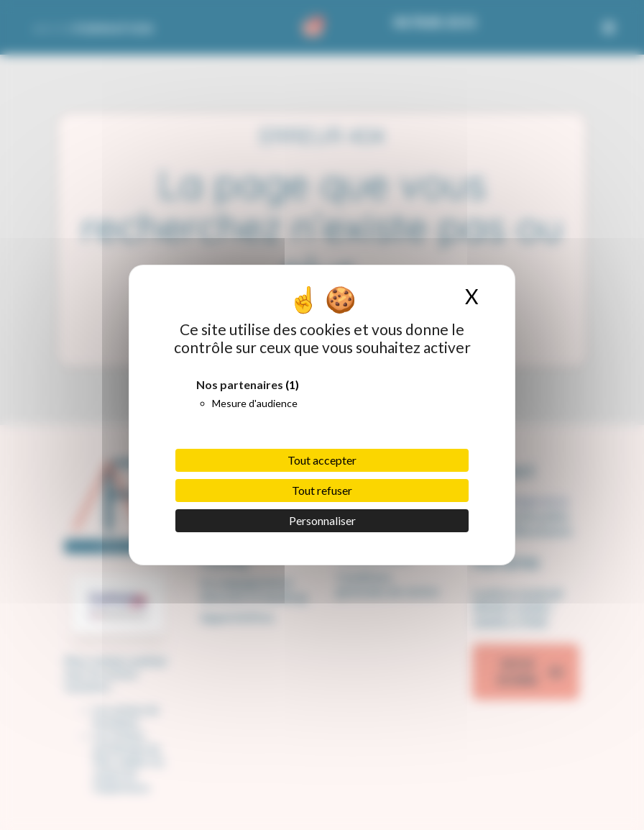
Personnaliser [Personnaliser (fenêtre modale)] (322, 520)
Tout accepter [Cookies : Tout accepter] (322, 460)
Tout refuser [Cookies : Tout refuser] (322, 490)
